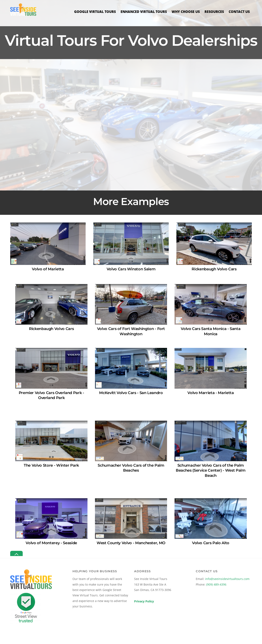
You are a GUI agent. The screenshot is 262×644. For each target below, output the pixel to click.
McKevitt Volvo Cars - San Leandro (131, 392)
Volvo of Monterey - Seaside (51, 543)
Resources (214, 12)
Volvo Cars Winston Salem (131, 269)
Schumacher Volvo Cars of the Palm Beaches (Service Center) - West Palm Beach (211, 470)
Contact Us (239, 12)
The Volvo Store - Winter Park (51, 465)
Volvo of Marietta (48, 269)
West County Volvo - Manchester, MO (131, 543)
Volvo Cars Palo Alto (211, 543)
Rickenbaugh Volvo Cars (214, 269)
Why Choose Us (186, 12)
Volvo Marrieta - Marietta (211, 392)
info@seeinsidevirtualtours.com (227, 579)
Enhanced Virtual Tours (144, 12)
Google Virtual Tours (95, 12)
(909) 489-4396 (216, 584)
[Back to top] (16, 553)
